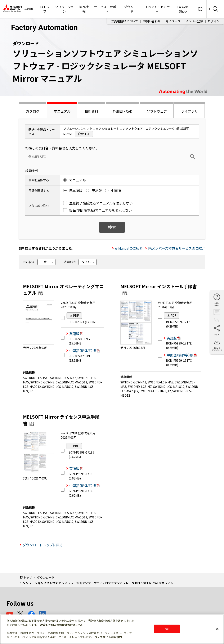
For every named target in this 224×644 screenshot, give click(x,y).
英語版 (76, 334)
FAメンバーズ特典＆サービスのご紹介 (177, 248)
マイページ (173, 21)
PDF (76, 315)
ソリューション (64, 9)
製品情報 (84, 9)
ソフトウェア (157, 111)
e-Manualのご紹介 (129, 248)
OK (167, 629)
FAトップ (45, 9)
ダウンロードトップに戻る (43, 545)
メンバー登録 (194, 21)
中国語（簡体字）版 (85, 351)
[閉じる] (217, 629)
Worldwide (200, 9)
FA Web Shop (183, 9)
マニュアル (62, 111)
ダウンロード (132, 9)
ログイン (214, 21)
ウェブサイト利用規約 (108, 637)
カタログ (33, 111)
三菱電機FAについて (125, 21)
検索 (112, 227)
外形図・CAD (122, 111)
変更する (84, 134)
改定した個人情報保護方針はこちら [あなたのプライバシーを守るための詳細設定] (62, 625)
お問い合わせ (152, 21)
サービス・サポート (107, 9)
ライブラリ (189, 111)
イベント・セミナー (157, 9)
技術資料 (91, 111)
